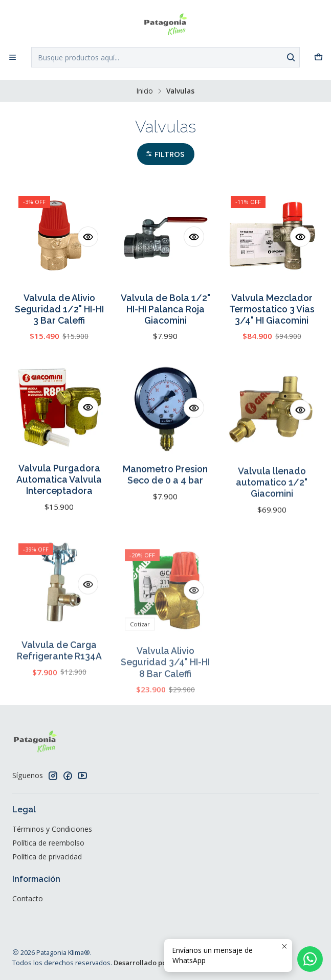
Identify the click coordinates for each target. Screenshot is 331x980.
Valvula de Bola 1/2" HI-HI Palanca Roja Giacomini (165, 309)
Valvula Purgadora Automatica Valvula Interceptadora (59, 519)
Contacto (28, 898)
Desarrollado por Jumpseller (160, 963)
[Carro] (318, 58)
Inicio (145, 91)
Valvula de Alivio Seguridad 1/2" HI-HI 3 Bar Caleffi (59, 309)
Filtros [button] (165, 155)
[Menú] (13, 58)
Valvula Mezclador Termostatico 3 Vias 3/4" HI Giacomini (272, 309)
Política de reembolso (48, 843)
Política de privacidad (47, 857)
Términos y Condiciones (52, 829)
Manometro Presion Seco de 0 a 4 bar (165, 524)
